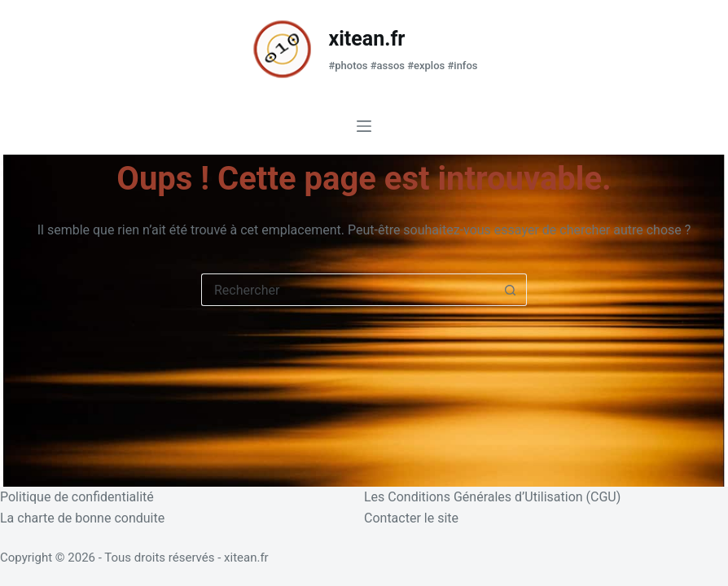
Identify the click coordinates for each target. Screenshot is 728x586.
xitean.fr (366, 39)
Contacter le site (411, 518)
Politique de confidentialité (77, 497)
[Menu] (364, 126)
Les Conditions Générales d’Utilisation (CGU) (492, 497)
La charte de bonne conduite (82, 518)
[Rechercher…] (348, 290)
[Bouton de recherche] (511, 290)
